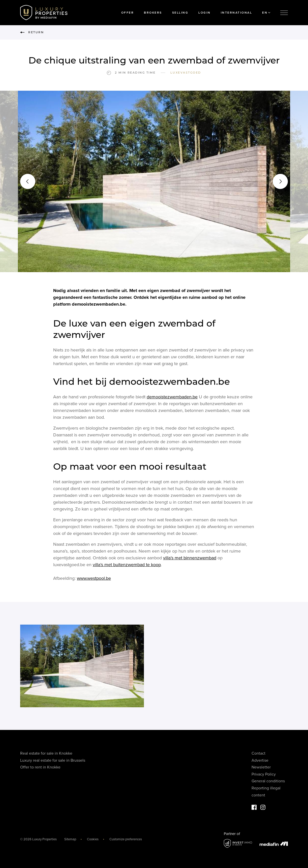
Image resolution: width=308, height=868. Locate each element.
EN (266, 13)
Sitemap (70, 839)
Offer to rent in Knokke (40, 767)
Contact (258, 753)
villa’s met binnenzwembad (190, 559)
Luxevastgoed (186, 73)
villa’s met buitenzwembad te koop (127, 566)
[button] (28, 181)
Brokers (153, 13)
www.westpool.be (94, 580)
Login (205, 13)
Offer (128, 13)
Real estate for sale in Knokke (46, 753)
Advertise (260, 760)
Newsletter (261, 767)
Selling (180, 13)
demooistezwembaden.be (172, 398)
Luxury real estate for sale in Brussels (53, 760)
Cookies (93, 839)
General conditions (268, 781)
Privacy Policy (264, 774)
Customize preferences (126, 839)
